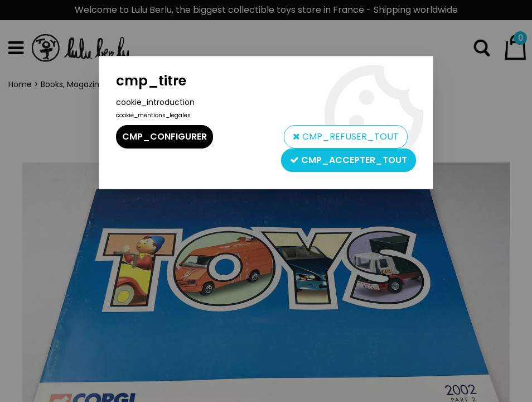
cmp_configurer (165, 137)
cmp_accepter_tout (349, 160)
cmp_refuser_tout (346, 137)
